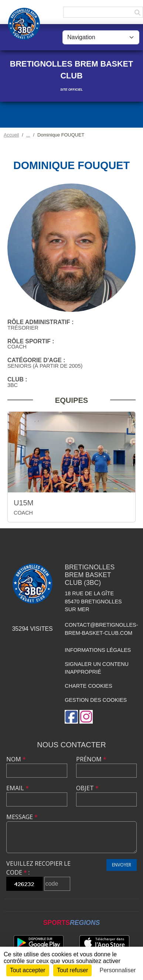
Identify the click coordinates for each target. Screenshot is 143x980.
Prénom (91, 759)
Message (22, 817)
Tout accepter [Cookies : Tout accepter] (28, 970)
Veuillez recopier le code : (38, 868)
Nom (16, 759)
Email (18, 788)
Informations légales (98, 650)
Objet (87, 788)
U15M (23, 503)
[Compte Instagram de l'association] (86, 717)
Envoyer (122, 865)
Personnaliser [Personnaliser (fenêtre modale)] (118, 970)
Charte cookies (88, 686)
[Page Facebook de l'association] (71, 717)
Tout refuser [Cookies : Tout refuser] (72, 970)
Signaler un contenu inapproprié (97, 668)
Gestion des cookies (96, 700)
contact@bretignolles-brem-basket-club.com (101, 629)
